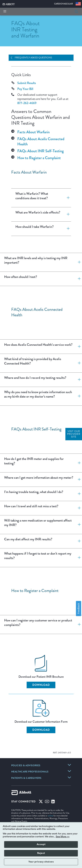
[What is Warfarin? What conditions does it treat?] (67, 198)
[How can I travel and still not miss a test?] (78, 508)
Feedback (79, 608)
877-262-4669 (27, 103)
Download (41, 685)
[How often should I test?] (78, 279)
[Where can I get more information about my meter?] (78, 480)
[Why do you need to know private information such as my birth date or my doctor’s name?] (78, 396)
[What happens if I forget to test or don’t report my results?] (78, 558)
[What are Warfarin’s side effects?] (67, 214)
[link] (26, 766)
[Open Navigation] (13, 58)
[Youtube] (47, 802)
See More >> (63, 837)
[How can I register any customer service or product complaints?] (78, 625)
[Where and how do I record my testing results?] (78, 380)
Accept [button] (41, 844)
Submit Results (27, 83)
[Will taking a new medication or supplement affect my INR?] (78, 525)
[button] (76, 12)
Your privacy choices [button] (41, 862)
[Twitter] (41, 802)
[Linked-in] (53, 802)
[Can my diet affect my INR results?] (78, 541)
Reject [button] (41, 853)
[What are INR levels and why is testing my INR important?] (78, 262)
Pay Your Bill (25, 89)
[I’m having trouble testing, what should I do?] (78, 494)
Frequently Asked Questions (33, 58)
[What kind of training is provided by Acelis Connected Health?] (78, 363)
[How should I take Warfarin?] (67, 229)
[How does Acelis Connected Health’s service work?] (78, 347)
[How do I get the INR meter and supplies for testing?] (78, 463)
